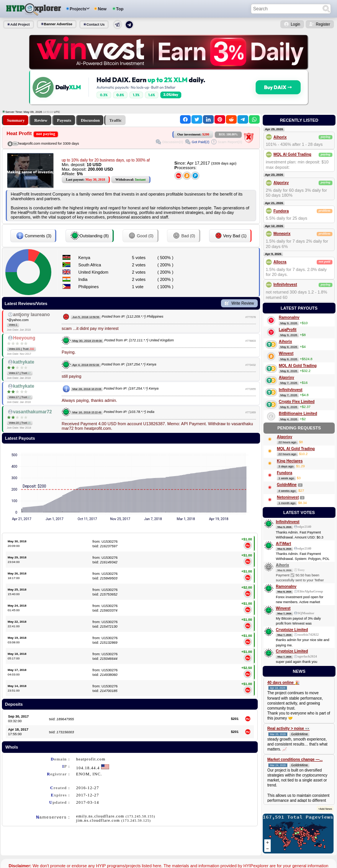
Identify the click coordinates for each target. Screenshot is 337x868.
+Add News (325, 809)
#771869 (251, 412)
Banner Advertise (58, 24)
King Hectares (290, 461)
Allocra (280, 262)
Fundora (281, 211)
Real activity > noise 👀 (289, 728)
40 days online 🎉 (283, 683)
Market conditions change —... (295, 759)
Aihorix (280, 137)
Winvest (286, 353)
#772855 (251, 389)
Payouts (64, 120)
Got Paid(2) (200, 142)
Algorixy (281, 183)
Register (323, 24)
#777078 (251, 317)
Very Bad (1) (230, 236)
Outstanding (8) (90, 236)
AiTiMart (283, 544)
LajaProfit (288, 330)
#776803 (251, 341)
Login (295, 24)
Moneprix (282, 234)
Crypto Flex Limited (297, 402)
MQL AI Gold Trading (292, 154)
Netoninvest (288, 497)
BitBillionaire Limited (298, 414)
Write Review (243, 303)
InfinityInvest (285, 285)
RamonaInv (289, 317)
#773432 (251, 365)
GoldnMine (287, 485)
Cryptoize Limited (292, 630)
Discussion (90, 120)
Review (41, 120)
